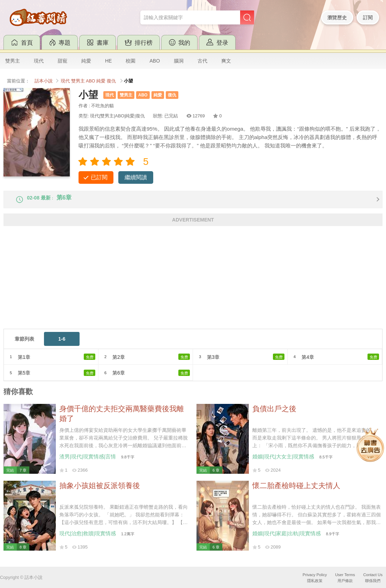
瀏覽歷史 (337, 17)
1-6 (62, 344)
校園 (131, 61)
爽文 (226, 61)
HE (108, 61)
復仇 (111, 81)
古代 (202, 61)
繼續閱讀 (136, 177)
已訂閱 (99, 177)
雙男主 (13, 61)
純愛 (86, 61)
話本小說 (44, 81)
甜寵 (62, 61)
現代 (39, 61)
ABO (155, 61)
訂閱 (368, 17)
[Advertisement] (193, 285)
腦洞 (179, 61)
